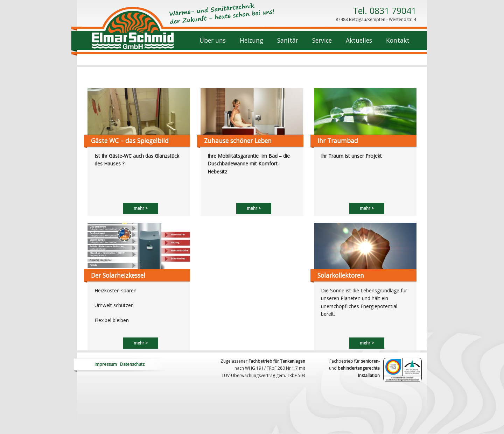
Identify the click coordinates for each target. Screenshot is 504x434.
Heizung (251, 40)
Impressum (106, 364)
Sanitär (288, 40)
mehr (139, 208)
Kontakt (398, 40)
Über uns (213, 40)
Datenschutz (132, 364)
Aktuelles (359, 40)
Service (322, 40)
